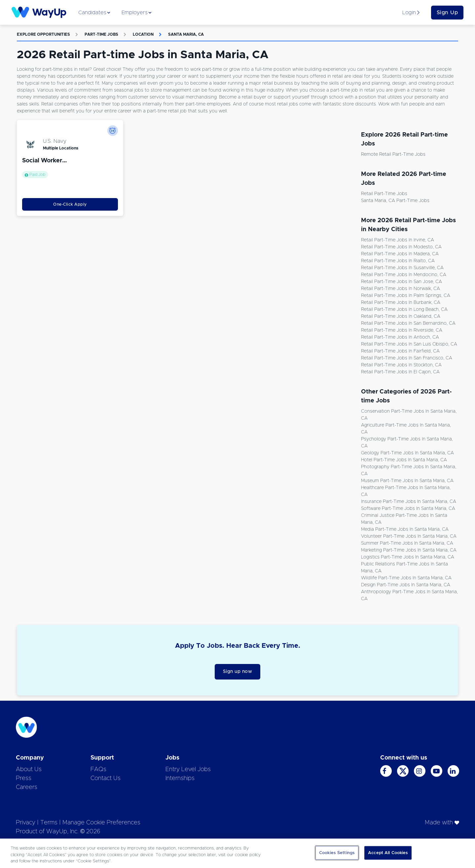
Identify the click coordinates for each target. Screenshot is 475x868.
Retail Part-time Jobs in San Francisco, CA (407, 358)
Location (143, 34)
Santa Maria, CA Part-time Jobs (395, 201)
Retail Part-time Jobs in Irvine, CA (398, 240)
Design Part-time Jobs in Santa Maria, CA (406, 585)
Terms (49, 823)
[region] (237, 853)
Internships (180, 778)
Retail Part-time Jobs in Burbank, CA (401, 303)
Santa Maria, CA (186, 34)
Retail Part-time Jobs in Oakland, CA (401, 316)
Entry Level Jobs (188, 769)
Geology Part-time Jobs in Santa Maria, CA (407, 453)
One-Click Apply (70, 204)
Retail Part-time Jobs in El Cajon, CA (400, 372)
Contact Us (106, 778)
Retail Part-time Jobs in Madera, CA (400, 254)
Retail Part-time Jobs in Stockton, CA (401, 365)
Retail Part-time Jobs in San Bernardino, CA (408, 323)
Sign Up (447, 13)
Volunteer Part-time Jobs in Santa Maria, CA (409, 536)
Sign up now (238, 672)
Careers (27, 787)
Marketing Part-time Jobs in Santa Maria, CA (409, 550)
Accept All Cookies (388, 853)
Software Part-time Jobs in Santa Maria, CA (408, 509)
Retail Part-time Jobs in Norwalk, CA (401, 289)
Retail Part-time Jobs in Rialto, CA (398, 261)
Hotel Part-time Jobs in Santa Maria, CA (404, 460)
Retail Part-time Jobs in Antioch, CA (400, 337)
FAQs (98, 769)
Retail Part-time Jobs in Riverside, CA (402, 330)
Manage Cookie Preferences (101, 823)
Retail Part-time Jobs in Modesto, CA (401, 247)
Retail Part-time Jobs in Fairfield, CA (400, 351)
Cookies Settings (337, 853)
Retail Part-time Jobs (384, 194)
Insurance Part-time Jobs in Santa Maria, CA (409, 502)
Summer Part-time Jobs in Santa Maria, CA (407, 543)
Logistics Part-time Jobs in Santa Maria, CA (408, 557)
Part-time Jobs (101, 34)
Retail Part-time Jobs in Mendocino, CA (404, 275)
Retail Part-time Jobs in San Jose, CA (402, 282)
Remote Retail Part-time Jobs (393, 154)
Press (24, 778)
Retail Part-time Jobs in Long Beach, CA (404, 310)
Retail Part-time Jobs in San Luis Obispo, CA (409, 344)
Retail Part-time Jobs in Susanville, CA (402, 268)
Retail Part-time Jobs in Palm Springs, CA (406, 296)
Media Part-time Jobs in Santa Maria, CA (405, 529)
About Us (29, 769)
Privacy (26, 823)
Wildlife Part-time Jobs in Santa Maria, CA (406, 578)
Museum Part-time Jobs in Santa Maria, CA (407, 481)
